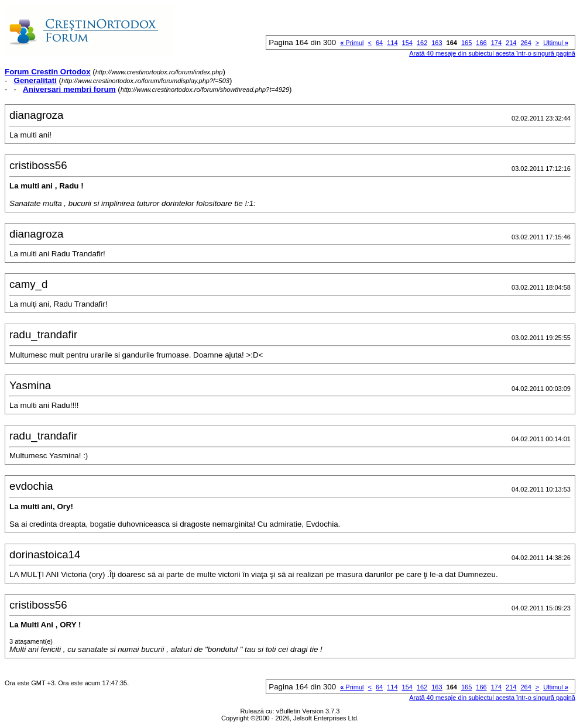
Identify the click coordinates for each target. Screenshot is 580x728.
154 (407, 43)
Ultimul (556, 43)
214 (511, 43)
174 (496, 43)
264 (526, 43)
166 (481, 43)
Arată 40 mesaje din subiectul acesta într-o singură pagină (492, 53)
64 (379, 43)
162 (422, 43)
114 (392, 43)
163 (437, 43)
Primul (352, 43)
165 (466, 43)
